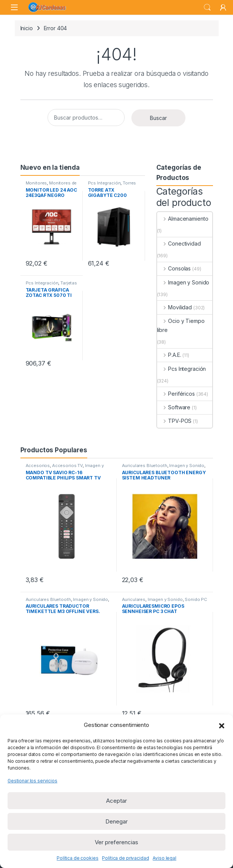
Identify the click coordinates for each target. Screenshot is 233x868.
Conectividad (179, 244)
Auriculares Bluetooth (145, 465)
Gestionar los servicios (32, 781)
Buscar (207, 8)
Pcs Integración (104, 183)
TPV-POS (174, 421)
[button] (222, 725)
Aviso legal (164, 858)
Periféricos (176, 394)
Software (174, 407)
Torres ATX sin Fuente (112, 185)
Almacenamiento (183, 219)
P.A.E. (169, 355)
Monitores (36, 183)
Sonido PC (196, 599)
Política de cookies (77, 858)
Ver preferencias (116, 842)
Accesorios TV (67, 465)
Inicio (27, 28)
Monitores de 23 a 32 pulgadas (51, 185)
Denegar (116, 821)
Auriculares (134, 599)
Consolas (174, 268)
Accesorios (38, 465)
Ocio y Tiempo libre (181, 325)
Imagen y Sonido (183, 282)
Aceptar (116, 801)
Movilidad (175, 307)
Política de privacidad (125, 858)
